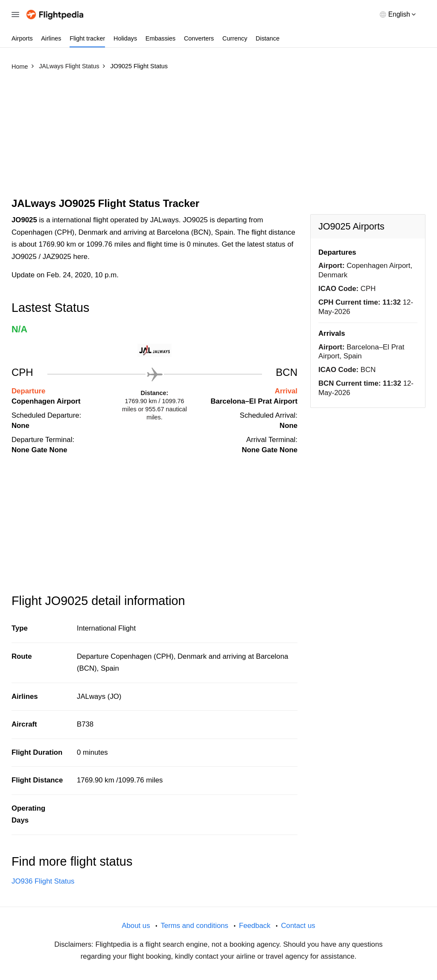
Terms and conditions (194, 926)
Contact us (298, 926)
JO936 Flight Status (43, 881)
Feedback (255, 926)
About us (136, 926)
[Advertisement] (218, 138)
